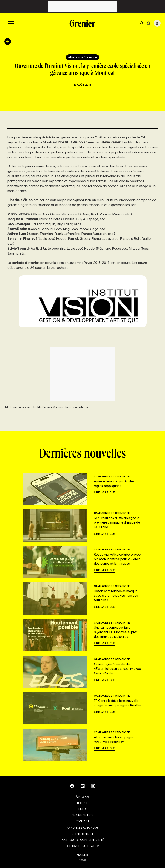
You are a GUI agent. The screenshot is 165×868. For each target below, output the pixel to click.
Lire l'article (104, 492)
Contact (82, 821)
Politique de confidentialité (82, 840)
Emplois (82, 809)
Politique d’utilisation (83, 846)
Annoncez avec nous (83, 828)
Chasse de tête (82, 815)
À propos (83, 797)
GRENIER (82, 855)
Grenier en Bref (83, 834)
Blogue (82, 803)
